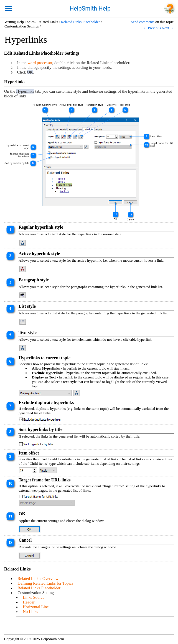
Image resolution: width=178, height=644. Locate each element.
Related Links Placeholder (81, 22)
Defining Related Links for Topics (45, 583)
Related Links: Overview (38, 579)
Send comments (143, 22)
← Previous (152, 28)
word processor (40, 63)
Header (29, 602)
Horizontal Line (36, 607)
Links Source (34, 597)
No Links (30, 612)
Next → (168, 28)
